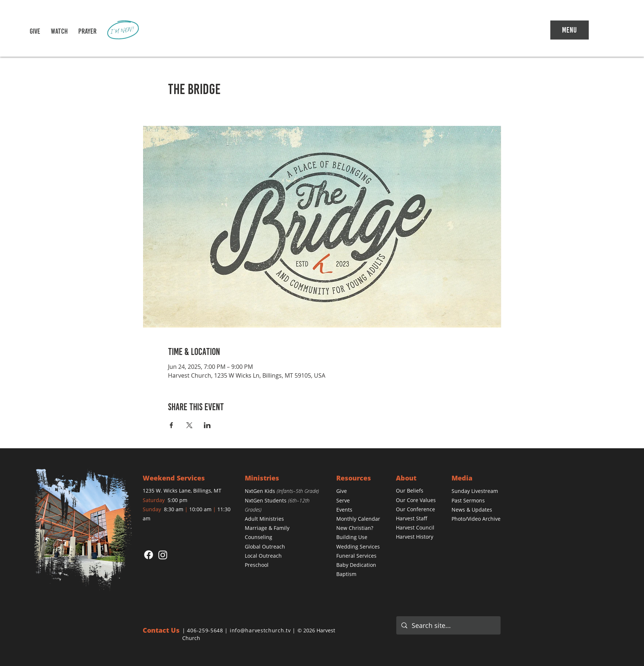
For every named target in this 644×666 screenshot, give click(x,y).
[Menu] (570, 30)
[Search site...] (448, 625)
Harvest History (415, 537)
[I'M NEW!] (123, 31)
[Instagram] (163, 555)
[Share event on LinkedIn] (207, 425)
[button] (59, 31)
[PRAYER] (87, 31)
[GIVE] (35, 31)
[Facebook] (149, 555)
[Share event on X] (189, 425)
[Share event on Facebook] (171, 425)
